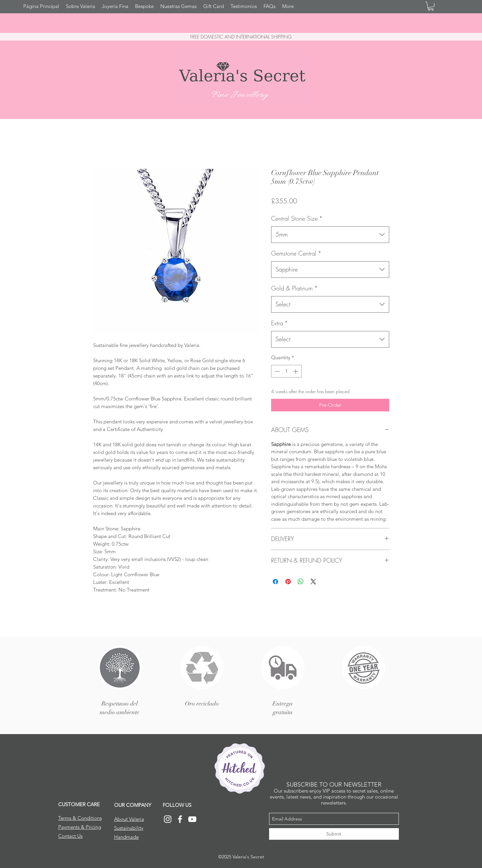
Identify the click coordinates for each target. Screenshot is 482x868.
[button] (431, 6)
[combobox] (330, 235)
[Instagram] (168, 819)
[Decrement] (277, 371)
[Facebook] (180, 819)
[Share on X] (313, 582)
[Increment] (296, 371)
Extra (280, 323)
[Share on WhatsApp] (301, 582)
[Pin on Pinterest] (288, 582)
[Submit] (334, 834)
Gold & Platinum (294, 288)
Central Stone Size (297, 218)
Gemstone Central (296, 253)
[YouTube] (192, 819)
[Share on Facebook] (275, 582)
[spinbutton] (286, 371)
